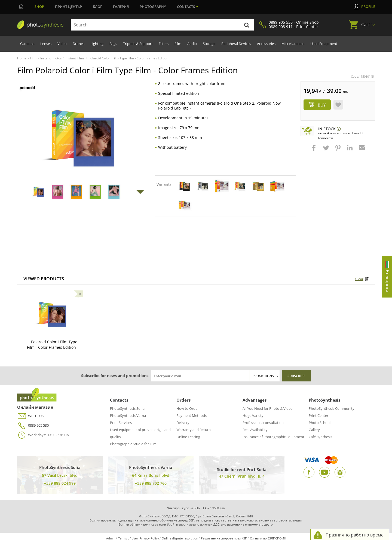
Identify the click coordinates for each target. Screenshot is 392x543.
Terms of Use (127, 538)
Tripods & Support (138, 44)
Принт (68, 7)
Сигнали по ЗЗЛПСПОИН (268, 538)
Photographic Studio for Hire (133, 444)
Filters (164, 44)
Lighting (97, 44)
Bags (113, 44)
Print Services (121, 423)
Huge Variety (253, 415)
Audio (192, 44)
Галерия (121, 7)
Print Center (318, 415)
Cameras (27, 44)
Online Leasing (188, 437)
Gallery (314, 430)
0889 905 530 (33, 425)
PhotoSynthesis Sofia (127, 408)
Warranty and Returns (194, 430)
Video (62, 44)
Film (178, 44)
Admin (111, 538)
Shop (39, 7)
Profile (368, 7)
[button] (314, 150)
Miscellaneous (293, 44)
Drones (79, 44)
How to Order (188, 408)
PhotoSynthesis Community (332, 408)
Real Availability (255, 430)
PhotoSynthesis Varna (128, 415)
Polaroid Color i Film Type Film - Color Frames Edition (52, 345)
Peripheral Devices (236, 44)
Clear (359, 279)
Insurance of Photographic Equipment (273, 437)
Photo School (320, 423)
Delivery (183, 423)
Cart (366, 25)
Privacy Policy (149, 538)
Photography (153, 7)
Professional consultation (263, 423)
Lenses (46, 44)
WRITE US (30, 416)
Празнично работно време (355, 535)
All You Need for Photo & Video (268, 408)
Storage (209, 44)
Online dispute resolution (180, 538)
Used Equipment (324, 44)
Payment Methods (192, 415)
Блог (97, 7)
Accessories (266, 44)
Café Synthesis (320, 437)
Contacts (186, 7)
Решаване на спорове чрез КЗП (224, 538)
